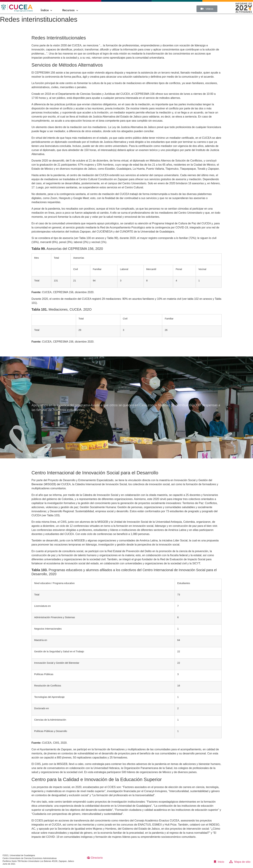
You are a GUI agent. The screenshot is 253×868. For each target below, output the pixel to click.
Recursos (70, 10)
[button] (207, 9)
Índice (46, 10)
